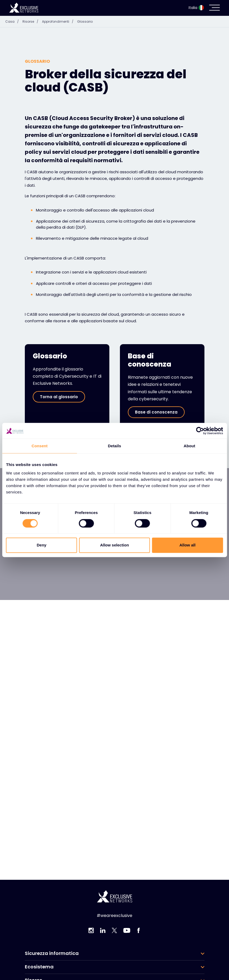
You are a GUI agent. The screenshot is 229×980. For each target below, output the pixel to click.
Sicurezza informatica (52, 953)
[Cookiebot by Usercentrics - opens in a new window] (200, 431)
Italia (196, 8)
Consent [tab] (39, 446)
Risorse (32, 21)
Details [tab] (115, 446)
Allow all (187, 545)
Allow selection (114, 545)
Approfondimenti (59, 21)
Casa (13, 21)
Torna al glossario (59, 397)
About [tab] (189, 446)
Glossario (85, 21)
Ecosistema (39, 967)
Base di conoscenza (156, 412)
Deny (42, 545)
